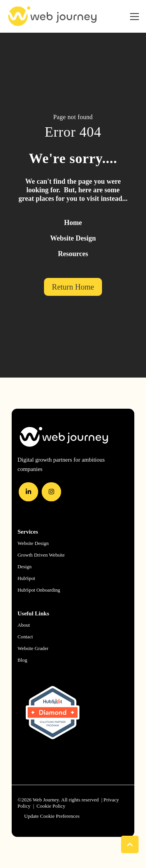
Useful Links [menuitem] (33, 613)
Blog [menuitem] (22, 660)
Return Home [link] (73, 287)
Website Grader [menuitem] (33, 648)
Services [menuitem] (28, 532)
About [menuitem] (24, 625)
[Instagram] (51, 492)
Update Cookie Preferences (52, 816)
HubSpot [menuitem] (26, 578)
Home (73, 223)
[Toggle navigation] (135, 17)
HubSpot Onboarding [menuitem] (39, 590)
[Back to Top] (130, 844)
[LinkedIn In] (28, 492)
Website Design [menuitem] (33, 543)
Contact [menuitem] (25, 637)
